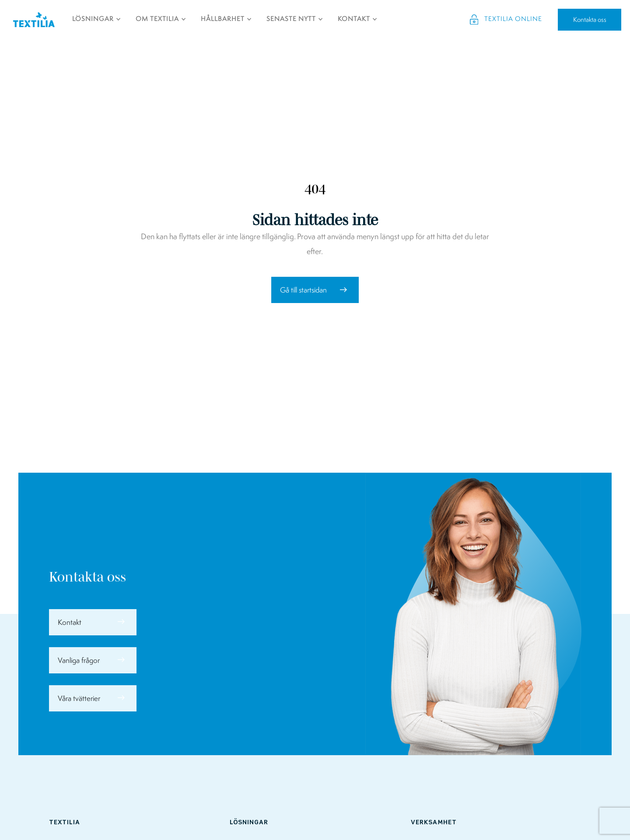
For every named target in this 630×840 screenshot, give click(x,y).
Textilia (65, 823)
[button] (315, 290)
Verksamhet (434, 823)
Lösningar (249, 823)
